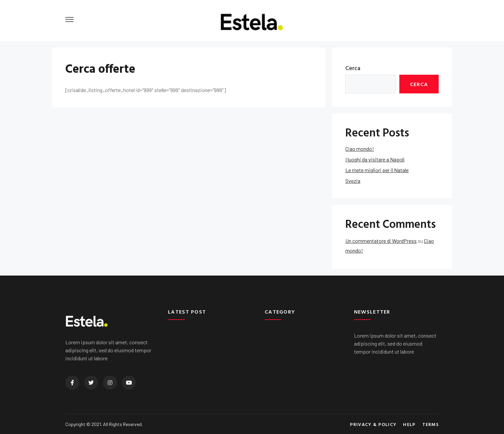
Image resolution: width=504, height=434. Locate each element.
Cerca (353, 68)
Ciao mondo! (360, 149)
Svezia (353, 181)
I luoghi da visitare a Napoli (375, 159)
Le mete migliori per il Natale (377, 170)
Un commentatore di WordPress (381, 241)
